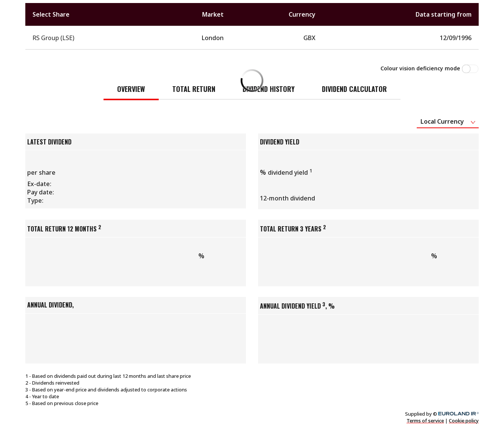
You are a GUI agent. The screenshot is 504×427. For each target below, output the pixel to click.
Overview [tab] (131, 89)
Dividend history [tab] (269, 89)
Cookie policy (464, 421)
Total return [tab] (194, 89)
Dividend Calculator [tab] (354, 89)
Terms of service (425, 421)
